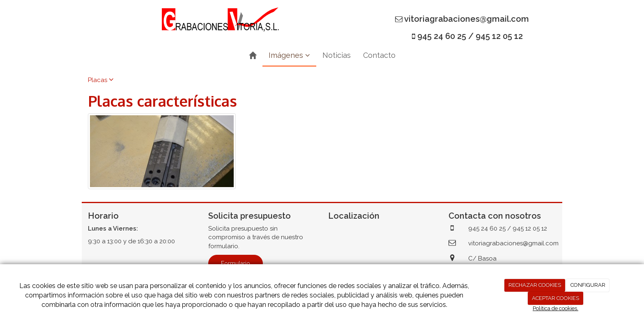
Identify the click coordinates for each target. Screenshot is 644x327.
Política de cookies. (555, 308)
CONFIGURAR (588, 285)
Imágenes (289, 55)
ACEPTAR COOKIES (555, 298)
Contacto (379, 55)
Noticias (337, 55)
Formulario (236, 263)
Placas (101, 80)
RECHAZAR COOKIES (535, 285)
